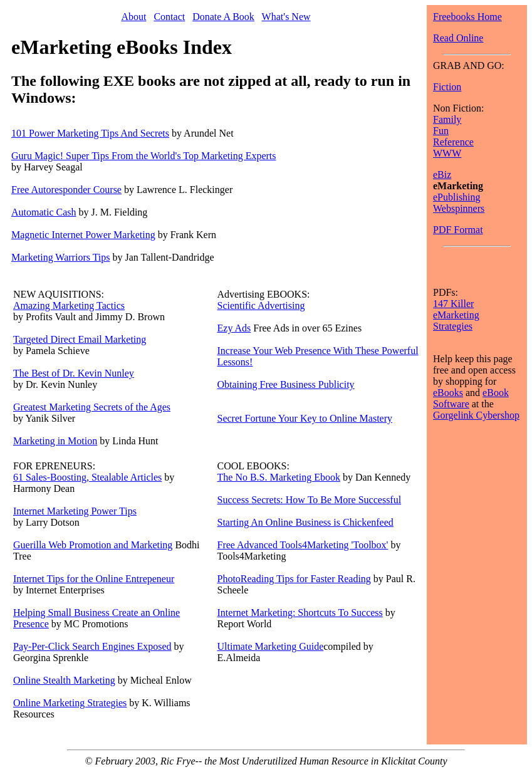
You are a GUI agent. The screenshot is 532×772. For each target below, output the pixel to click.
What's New (286, 17)
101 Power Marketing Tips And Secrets (90, 133)
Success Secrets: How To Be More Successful (310, 500)
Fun (441, 131)
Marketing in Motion (55, 441)
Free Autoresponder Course (66, 190)
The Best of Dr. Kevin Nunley (74, 373)
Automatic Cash (44, 212)
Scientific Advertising (261, 305)
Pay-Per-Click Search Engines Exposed (92, 646)
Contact (169, 17)
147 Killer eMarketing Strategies (456, 315)
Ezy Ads (234, 328)
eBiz (442, 175)
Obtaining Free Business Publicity (286, 384)
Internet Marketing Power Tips (75, 511)
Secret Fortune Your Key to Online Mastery (305, 418)
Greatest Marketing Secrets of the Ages (92, 407)
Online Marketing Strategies (70, 703)
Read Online (458, 38)
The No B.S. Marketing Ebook (279, 477)
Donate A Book (223, 17)
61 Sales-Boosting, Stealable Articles (87, 477)
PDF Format (458, 230)
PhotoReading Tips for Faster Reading (294, 579)
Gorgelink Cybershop (476, 415)
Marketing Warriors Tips (61, 257)
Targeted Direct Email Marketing (80, 339)
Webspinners (459, 208)
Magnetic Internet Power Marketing (83, 235)
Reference (453, 142)
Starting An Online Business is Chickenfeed (305, 522)
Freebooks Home (467, 17)
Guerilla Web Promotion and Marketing (93, 545)
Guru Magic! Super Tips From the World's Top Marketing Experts (144, 156)
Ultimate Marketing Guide (271, 646)
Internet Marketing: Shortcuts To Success (300, 613)
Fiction (447, 87)
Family (447, 119)
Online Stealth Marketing (64, 680)
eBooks (448, 393)
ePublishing (457, 197)
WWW (447, 153)
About (133, 17)
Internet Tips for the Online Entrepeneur (94, 579)
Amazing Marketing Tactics (69, 305)
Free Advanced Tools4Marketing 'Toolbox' (303, 545)
